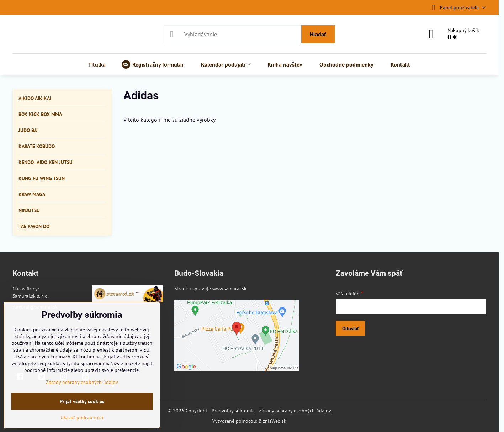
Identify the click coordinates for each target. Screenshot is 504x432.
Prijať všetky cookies (82, 401)
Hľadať (318, 34)
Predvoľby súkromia (233, 411)
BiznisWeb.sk (272, 421)
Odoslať (351, 328)
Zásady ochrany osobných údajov (295, 411)
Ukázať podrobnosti (82, 417)
